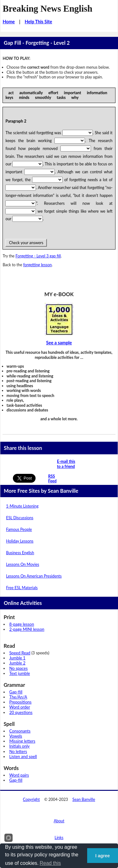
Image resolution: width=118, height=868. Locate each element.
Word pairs (19, 775)
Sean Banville (84, 799)
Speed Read (20, 653)
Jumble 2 (17, 663)
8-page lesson (22, 624)
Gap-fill (16, 692)
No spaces (18, 668)
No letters (18, 751)
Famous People (19, 529)
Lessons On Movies (22, 564)
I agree (103, 856)
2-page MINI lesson (27, 629)
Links (59, 838)
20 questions (21, 712)
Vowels (16, 736)
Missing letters (22, 741)
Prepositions (20, 702)
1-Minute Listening (22, 506)
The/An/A (18, 697)
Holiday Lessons (20, 541)
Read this (50, 863)
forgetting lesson (38, 265)
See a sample (59, 343)
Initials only (19, 746)
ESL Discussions (20, 518)
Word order (20, 707)
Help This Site (38, 22)
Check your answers (26, 243)
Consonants (20, 731)
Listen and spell (23, 756)
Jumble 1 (17, 658)
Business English (20, 553)
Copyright (31, 799)
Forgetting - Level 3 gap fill (38, 256)
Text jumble (20, 673)
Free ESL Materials (22, 588)
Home (9, 22)
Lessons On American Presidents (34, 576)
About (59, 821)
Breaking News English (47, 9)
